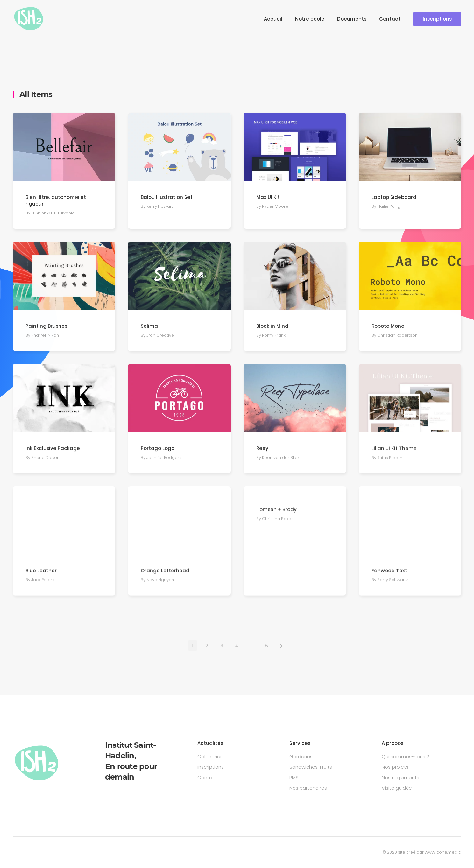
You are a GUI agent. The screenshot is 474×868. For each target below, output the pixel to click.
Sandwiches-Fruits (311, 767)
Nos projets (395, 767)
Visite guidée (397, 788)
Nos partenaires (308, 788)
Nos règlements (400, 777)
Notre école (310, 19)
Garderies (301, 756)
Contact (390, 19)
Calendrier (210, 756)
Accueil (273, 19)
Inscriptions (437, 19)
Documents (352, 19)
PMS (294, 777)
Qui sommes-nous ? (405, 756)
